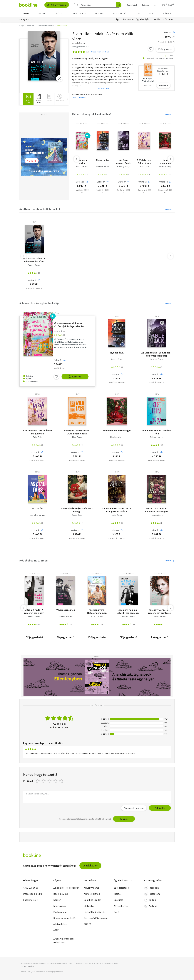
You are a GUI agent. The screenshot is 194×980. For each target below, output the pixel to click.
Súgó (117, 912)
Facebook (151, 888)
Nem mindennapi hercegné (165, 161)
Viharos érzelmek (66, 610)
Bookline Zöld (61, 894)
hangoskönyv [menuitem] (79, 13)
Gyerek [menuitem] (42, 13)
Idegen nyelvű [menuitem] (120, 13)
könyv (82, 124)
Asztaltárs (38, 508)
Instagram (152, 894)
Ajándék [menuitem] (167, 13)
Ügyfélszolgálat (143, 19)
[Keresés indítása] (119, 5)
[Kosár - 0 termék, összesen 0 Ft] (168, 5)
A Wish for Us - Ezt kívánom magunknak (144, 161)
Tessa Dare (77, 515)
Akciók (157, 19)
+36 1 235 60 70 (31, 888)
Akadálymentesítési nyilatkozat (64, 940)
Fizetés (118, 894)
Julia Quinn (117, 515)
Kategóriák (25, 19)
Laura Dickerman (37, 515)
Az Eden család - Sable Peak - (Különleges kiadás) (123, 161)
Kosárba (163, 85)
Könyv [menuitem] (26, 13)
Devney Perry (123, 167)
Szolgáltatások (122, 888)
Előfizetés (168, 19)
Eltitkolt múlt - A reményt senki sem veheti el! (34, 611)
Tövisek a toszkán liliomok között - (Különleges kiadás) (82, 161)
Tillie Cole (144, 167)
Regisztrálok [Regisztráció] (132, 5)
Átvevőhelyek (121, 906)
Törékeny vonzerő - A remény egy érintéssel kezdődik (160, 611)
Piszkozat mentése (134, 808)
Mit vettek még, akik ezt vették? (92, 114)
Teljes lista (170, 114)
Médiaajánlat (60, 912)
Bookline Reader (92, 900)
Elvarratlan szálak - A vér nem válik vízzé (34, 260)
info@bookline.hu (32, 894)
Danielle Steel (103, 167)
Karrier (57, 900)
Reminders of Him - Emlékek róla (157, 432)
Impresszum (60, 906)
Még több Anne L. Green (33, 560)
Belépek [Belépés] (145, 5)
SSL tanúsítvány (28, 966)
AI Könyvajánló (57, 5)
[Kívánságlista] (155, 5)
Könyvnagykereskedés (65, 918)
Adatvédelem (60, 924)
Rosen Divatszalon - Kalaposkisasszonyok (157, 510)
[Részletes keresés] (74, 5)
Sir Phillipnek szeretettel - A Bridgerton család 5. (117, 510)
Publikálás (160, 808)
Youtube (151, 906)
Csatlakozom (90, 865)
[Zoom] (59, 78)
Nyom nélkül (103, 160)
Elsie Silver (77, 437)
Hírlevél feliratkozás (94, 912)
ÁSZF (56, 930)
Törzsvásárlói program (96, 918)
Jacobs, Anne (157, 515)
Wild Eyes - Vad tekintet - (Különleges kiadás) (77, 432)
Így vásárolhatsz (124, 19)
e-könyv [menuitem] (59, 13)
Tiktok (150, 900)
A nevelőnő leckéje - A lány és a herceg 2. (77, 510)
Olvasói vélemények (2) (100, 52)
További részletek (79, 97)
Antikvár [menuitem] (99, 13)
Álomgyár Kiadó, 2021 (81, 47)
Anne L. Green (82, 167)
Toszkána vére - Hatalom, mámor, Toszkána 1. (97, 611)
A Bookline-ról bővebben (66, 888)
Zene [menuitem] (138, 13)
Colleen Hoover (157, 437)
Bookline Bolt (30, 900)
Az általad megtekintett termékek (40, 209)
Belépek (124, 819)
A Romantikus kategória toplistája (39, 303)
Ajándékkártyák (92, 894)
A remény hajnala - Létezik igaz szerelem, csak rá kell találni (128, 611)
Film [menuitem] (151, 13)
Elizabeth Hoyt (165, 167)
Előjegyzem (165, 49)
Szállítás (119, 900)
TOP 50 (87, 924)
